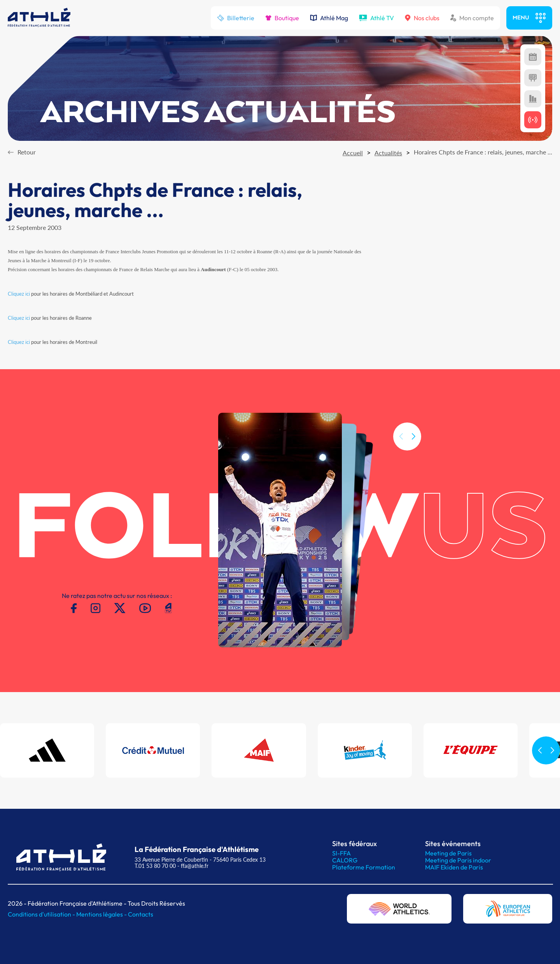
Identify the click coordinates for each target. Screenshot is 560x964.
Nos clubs (422, 18)
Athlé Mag (329, 18)
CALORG (345, 860)
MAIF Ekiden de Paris (454, 867)
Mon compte (472, 18)
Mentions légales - (102, 914)
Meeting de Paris (448, 853)
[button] (413, 451)
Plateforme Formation (364, 867)
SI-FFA (341, 853)
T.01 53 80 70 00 (155, 866)
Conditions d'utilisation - (42, 914)
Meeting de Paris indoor (458, 860)
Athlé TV (376, 18)
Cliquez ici (19, 294)
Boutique (282, 18)
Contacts (141, 914)
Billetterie (236, 18)
